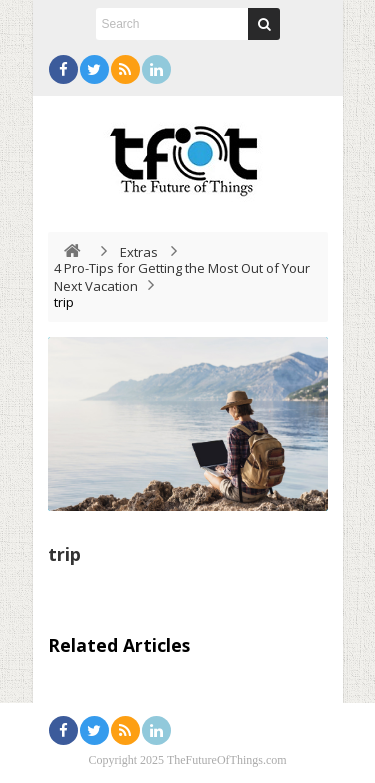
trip (64, 554)
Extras (139, 252)
